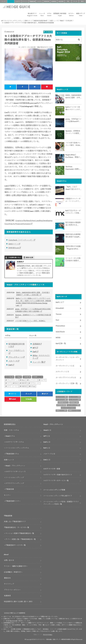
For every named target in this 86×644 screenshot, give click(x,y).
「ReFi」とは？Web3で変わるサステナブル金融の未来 (73, 188)
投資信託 (54, 1)
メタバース (13, 361)
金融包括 (24, 386)
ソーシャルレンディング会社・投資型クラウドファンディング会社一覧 (61, 503)
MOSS (58, 337)
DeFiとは (47, 442)
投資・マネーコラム (11, 430)
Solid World (60, 332)
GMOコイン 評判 (61, 410)
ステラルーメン (35, 383)
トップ (4, 1)
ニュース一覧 (38, 362)
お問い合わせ (9, 560)
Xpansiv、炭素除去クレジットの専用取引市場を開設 (33, 316)
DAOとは (47, 460)
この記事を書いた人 (14, 257)
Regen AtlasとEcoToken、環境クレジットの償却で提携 (73, 156)
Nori (57, 320)
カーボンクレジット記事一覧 (67, 383)
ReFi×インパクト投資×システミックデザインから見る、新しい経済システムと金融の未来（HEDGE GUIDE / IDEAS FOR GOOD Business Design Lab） (33, 302)
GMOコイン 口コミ (74, 410)
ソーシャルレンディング (15, 477)
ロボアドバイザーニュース (16, 471)
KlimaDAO (60, 308)
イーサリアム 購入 (62, 400)
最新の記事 (30, 257)
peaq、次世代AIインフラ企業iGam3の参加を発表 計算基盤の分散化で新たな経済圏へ (33, 310)
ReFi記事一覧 (61, 343)
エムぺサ (43, 380)
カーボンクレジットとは (65, 366)
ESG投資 (47, 1)
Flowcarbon (60, 326)
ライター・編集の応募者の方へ (16, 566)
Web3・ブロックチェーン (15, 465)
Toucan (59, 314)
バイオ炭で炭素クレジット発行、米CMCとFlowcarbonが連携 (30, 322)
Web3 (19, 377)
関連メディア (81, 15)
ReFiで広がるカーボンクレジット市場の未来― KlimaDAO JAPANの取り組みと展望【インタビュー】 (73, 212)
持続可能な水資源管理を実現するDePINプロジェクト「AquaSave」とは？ (73, 236)
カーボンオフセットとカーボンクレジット (68, 358)
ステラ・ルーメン (12, 386)
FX (68, 1)
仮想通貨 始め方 (63, 402)
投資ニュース (38, 377)
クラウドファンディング (15, 483)
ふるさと (39, 1)
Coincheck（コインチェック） (21, 240)
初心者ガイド (32, 15)
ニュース (42, 15)
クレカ (75, 1)
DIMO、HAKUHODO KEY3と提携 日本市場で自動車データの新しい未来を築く (33, 294)
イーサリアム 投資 (75, 400)
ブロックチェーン (16, 357)
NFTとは (47, 436)
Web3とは (47, 430)
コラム (49, 15)
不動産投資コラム (12, 454)
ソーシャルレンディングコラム (17, 448)
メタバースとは (49, 454)
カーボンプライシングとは (66, 377)
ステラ (9, 383)
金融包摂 (24, 383)
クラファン (25, 1)
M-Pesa (33, 386)
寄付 (82, 1)
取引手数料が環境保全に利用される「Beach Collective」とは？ (73, 224)
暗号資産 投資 (61, 405)
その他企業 (10, 377)
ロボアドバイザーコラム (15, 442)
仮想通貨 (36, 344)
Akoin (23, 380)
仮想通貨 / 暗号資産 (60, 15)
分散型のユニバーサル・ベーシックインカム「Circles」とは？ (73, 200)
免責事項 (7, 595)
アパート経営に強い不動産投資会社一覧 (21, 539)
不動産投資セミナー (13, 501)
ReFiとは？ (60, 302)
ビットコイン (33, 380)
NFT (34, 348)
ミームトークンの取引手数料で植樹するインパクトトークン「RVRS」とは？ (73, 259)
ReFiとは (47, 448)
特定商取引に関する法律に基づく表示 (18, 601)
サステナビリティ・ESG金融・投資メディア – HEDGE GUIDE (53, 639)
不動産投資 (32, 1)
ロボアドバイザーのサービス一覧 (56, 480)
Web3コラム (10, 436)
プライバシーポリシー (12, 590)
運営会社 (7, 578)
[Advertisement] (68, 74)
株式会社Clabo (48, 634)
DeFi (10, 365)
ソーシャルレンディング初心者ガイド (58, 495)
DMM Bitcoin (14, 248)
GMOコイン (13, 244)
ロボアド (18, 1)
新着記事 (28, 377)
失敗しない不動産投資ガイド (15, 521)
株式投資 (61, 1)
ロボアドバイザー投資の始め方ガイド (58, 475)
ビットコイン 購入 (62, 397)
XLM (16, 383)
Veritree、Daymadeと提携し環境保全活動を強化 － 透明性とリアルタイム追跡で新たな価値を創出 (73, 168)
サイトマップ (9, 584)
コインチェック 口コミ (68, 408)
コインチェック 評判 (73, 405)
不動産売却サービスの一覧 (16, 545)
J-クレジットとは (62, 371)
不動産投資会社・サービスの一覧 (17, 527)
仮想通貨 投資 (74, 402)
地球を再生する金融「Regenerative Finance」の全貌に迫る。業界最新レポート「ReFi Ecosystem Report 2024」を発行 (73, 247)
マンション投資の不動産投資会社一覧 (20, 533)
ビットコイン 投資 (75, 397)
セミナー (71, 15)
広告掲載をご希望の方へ (13, 572)
